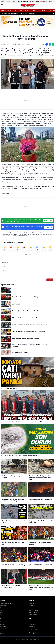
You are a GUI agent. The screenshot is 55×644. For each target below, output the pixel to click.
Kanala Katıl (48, 221)
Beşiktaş (2, 624)
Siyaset (27, 10)
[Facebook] (30, 633)
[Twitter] (34, 633)
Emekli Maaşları (33, 612)
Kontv (2, 608)
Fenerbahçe (3, 629)
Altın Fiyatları (32, 608)
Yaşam (44, 10)
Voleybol (2, 633)
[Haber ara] (54, 13)
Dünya (49, 10)
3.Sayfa (33, 10)
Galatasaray (3, 626)
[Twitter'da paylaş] (50, 44)
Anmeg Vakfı (3, 606)
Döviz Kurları (32, 606)
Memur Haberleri (33, 610)
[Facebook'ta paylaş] (47, 44)
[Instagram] (36, 633)
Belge (2, 615)
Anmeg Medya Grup (6, 603)
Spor (22, 10)
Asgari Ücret (32, 603)
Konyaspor (3, 622)
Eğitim (38, 10)
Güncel (10, 10)
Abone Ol (49, 227)
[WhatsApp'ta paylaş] (53, 44)
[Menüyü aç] (2, 5)
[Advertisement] (27, 101)
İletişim (30, 622)
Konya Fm (3, 612)
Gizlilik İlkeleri (32, 626)
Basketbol (3, 631)
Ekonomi (16, 10)
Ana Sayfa (3, 10)
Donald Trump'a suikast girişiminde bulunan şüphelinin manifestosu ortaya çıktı (24, 13)
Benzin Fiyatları (33, 615)
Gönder (50, 280)
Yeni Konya (3, 610)
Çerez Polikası (33, 624)
